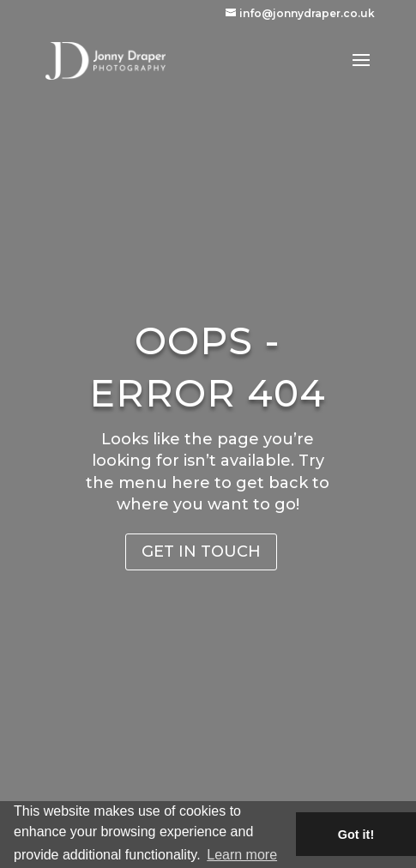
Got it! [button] (356, 835)
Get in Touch (201, 552)
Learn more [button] (242, 855)
